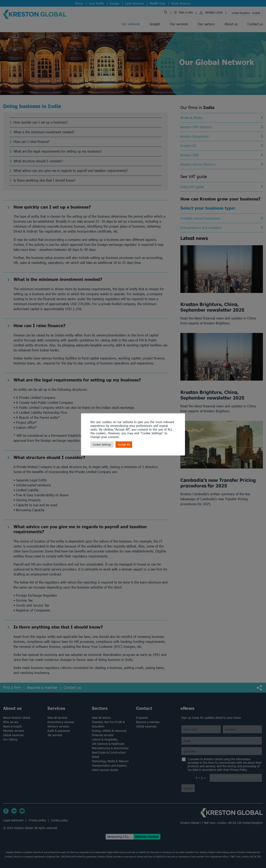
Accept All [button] (124, 445)
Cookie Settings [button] (102, 445)
